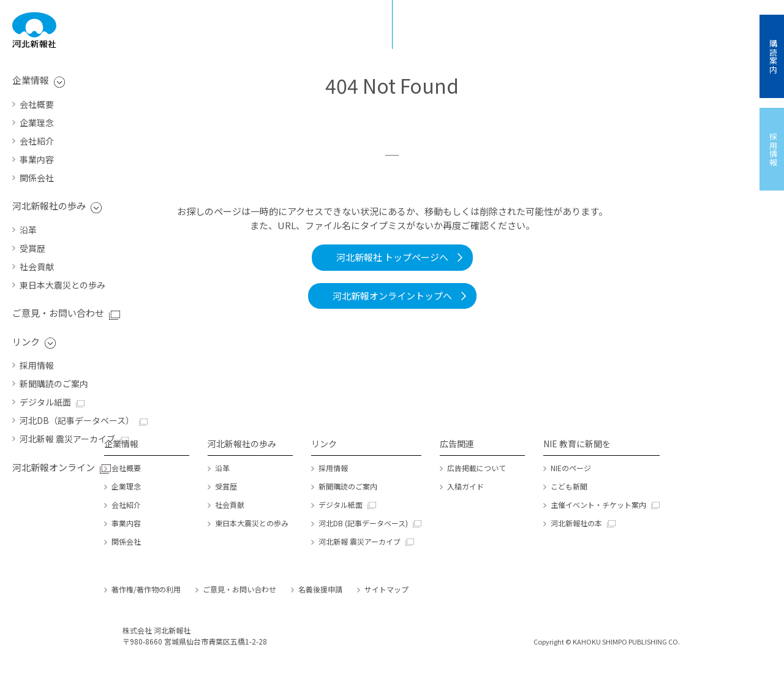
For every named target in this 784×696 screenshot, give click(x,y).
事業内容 (37, 159)
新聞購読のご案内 (54, 384)
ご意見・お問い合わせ (58, 313)
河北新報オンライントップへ (392, 296)
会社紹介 (37, 141)
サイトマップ (386, 589)
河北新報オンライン (54, 467)
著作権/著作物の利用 (146, 589)
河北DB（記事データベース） (77, 420)
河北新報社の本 (576, 523)
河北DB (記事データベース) (363, 523)
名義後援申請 (320, 589)
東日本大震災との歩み (62, 285)
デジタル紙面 (45, 402)
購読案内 (773, 56)
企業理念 (37, 123)
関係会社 (37, 178)
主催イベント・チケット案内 (598, 505)
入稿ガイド (466, 486)
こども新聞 (569, 486)
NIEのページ (571, 468)
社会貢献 (37, 267)
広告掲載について (477, 468)
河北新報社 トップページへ (392, 257)
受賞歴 (32, 248)
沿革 (28, 230)
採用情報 (37, 365)
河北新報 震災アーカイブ (67, 439)
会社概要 (37, 104)
